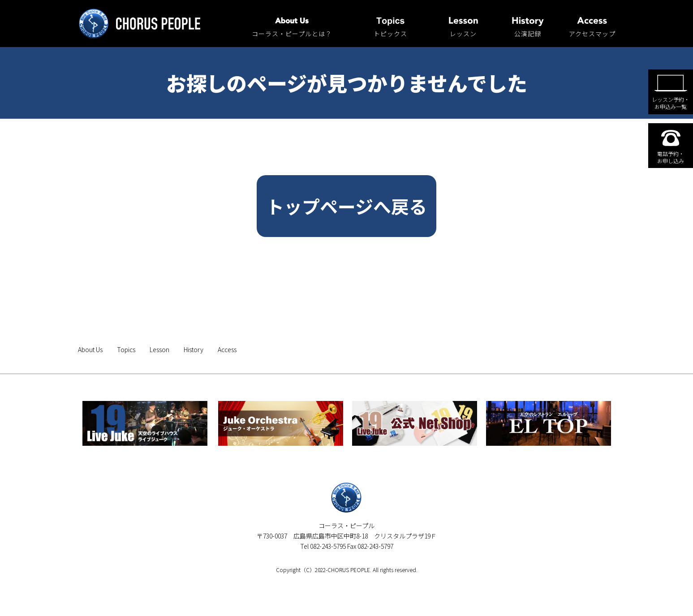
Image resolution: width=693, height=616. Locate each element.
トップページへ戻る (346, 206)
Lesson (159, 349)
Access (227, 349)
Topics (126, 349)
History (194, 349)
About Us (90, 349)
